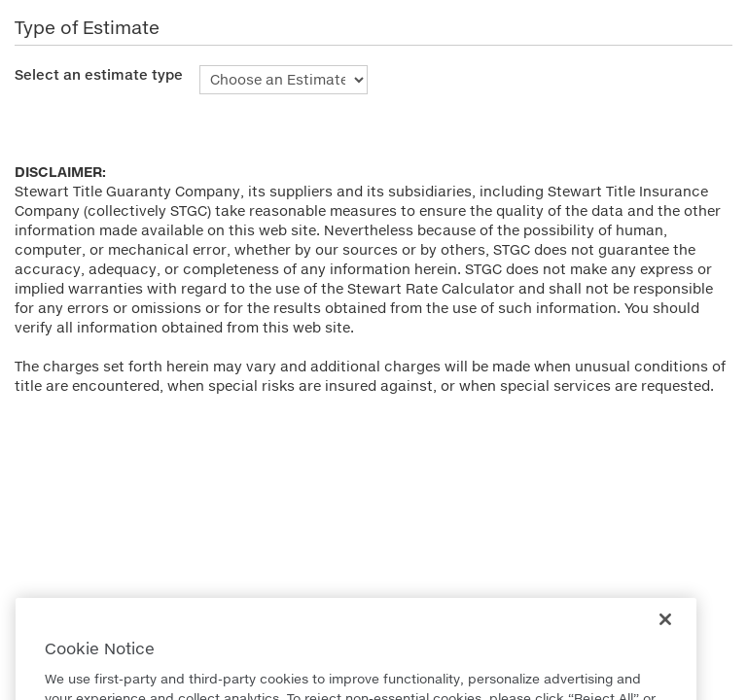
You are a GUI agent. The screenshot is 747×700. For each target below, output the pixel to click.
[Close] (665, 632)
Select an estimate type (99, 74)
